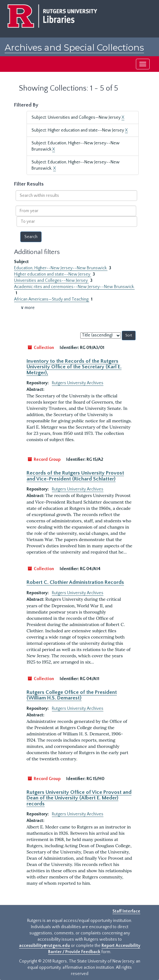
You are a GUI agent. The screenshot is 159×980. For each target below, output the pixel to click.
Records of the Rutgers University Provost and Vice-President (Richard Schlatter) (75, 476)
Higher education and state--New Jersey (53, 274)
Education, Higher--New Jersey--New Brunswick (61, 268)
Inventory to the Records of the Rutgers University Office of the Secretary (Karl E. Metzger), (74, 367)
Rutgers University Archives (78, 383)
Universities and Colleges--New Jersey (51, 281)
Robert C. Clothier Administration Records (75, 582)
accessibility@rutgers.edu (45, 946)
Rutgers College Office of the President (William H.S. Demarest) (72, 695)
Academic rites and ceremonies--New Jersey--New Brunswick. (74, 287)
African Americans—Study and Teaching (52, 299)
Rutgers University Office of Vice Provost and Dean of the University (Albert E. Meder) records (79, 798)
